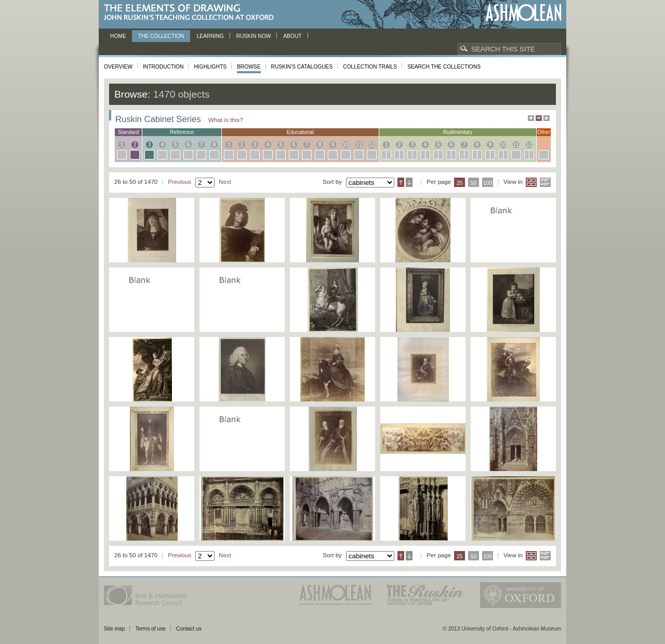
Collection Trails (370, 67)
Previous (179, 182)
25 (460, 183)
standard (129, 132)
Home (118, 36)
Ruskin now (254, 36)
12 (372, 145)
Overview (118, 67)
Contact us (189, 629)
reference (182, 132)
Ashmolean (523, 13)
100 (488, 183)
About (292, 36)
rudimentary (458, 132)
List (545, 182)
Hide (547, 118)
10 (346, 145)
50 (474, 183)
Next (225, 182)
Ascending (401, 182)
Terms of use (150, 629)
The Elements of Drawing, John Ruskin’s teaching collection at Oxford (192, 13)
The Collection (161, 36)
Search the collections (444, 67)
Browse (249, 67)
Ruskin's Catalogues (302, 67)
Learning (210, 36)
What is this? (226, 120)
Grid (531, 182)
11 (359, 145)
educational (300, 132)
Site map (114, 629)
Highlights (210, 67)
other (544, 132)
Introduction (163, 67)
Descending (409, 182)
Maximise (531, 118)
